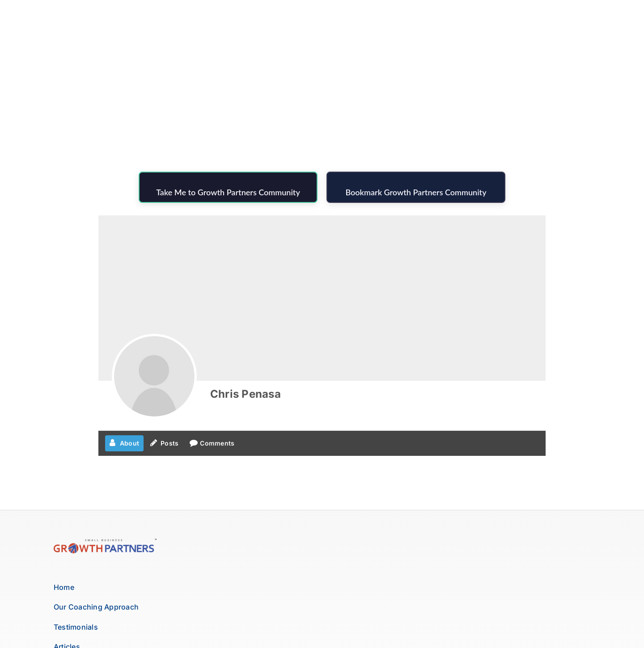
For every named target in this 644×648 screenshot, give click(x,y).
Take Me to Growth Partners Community (228, 192)
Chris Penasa (246, 394)
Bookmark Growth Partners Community (416, 192)
